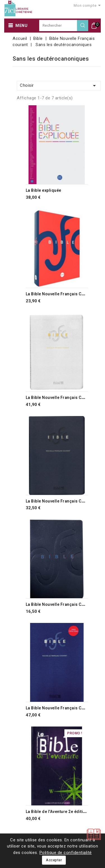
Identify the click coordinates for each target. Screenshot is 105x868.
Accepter (54, 860)
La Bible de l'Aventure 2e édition (57, 812)
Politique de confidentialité (66, 853)
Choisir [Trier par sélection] (59, 86)
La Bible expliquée (44, 190)
